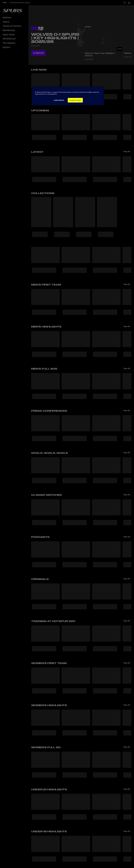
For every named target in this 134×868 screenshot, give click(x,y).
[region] (68, 96)
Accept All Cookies (75, 100)
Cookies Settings (59, 100)
